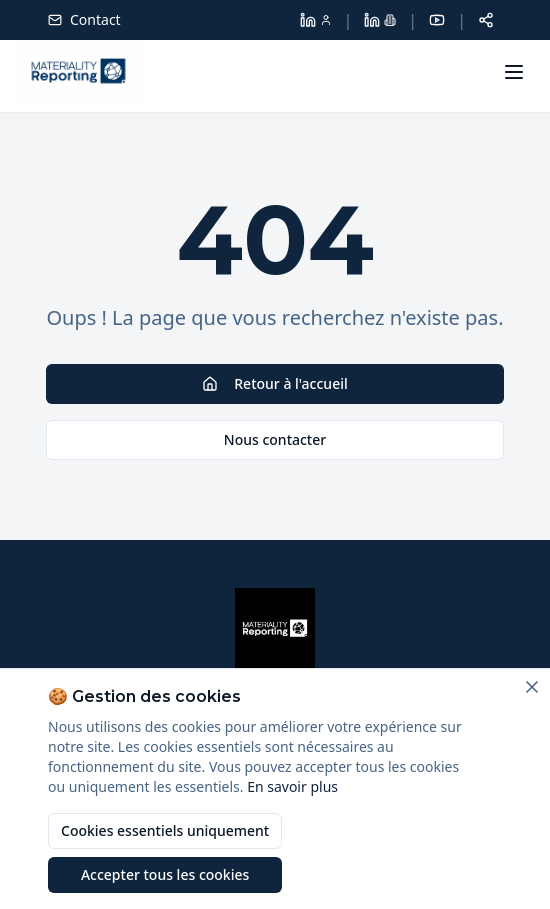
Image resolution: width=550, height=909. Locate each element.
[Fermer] (532, 687)
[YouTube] (437, 20)
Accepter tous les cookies (165, 874)
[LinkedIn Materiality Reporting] (380, 20)
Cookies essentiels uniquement (165, 830)
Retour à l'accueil (274, 383)
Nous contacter (275, 439)
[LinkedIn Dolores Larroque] (316, 20)
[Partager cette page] (486, 20)
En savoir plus (292, 786)
